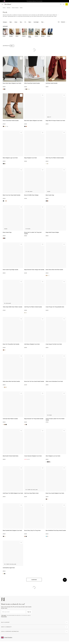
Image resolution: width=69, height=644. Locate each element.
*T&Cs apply (4, 615)
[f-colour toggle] (16, 22)
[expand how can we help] (67, 622)
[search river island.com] (61, 4)
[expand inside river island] (67, 631)
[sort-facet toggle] (62, 22)
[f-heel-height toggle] (37, 22)
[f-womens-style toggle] (11, 22)
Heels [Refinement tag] (12, 46)
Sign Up (29, 612)
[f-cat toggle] (5, 22)
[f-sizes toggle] (21, 22)
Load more (34, 580)
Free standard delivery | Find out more (35, 1)
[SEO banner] (31, 16)
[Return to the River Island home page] (9, 4)
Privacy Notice (4, 617)
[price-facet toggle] (43, 22)
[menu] (2, 4)
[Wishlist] (21, 58)
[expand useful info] (67, 627)
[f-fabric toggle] (30, 22)
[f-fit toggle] (26, 22)
